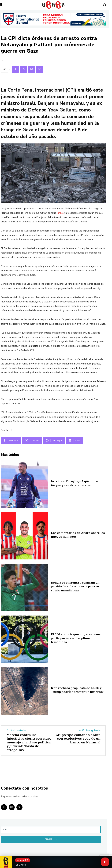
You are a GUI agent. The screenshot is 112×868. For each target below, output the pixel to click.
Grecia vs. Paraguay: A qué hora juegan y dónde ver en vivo (74, 483)
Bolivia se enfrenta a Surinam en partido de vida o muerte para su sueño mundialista (75, 587)
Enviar (51, 839)
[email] (51, 830)
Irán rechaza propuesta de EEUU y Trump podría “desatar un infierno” (78, 690)
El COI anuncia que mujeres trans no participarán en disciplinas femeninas (78, 638)
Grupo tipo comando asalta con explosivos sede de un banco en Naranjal (78, 739)
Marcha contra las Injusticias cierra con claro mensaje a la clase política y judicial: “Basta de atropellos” (29, 742)
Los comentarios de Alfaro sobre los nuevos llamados (78, 535)
